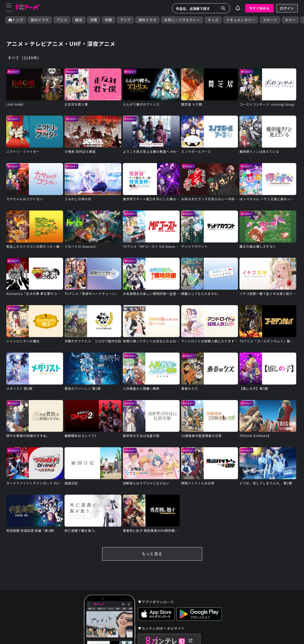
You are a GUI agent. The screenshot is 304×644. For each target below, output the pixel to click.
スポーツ (270, 20)
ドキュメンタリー (241, 20)
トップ (16, 20)
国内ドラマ (40, 20)
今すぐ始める (259, 8)
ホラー (290, 20)
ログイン (287, 8)
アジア (125, 20)
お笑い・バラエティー (182, 20)
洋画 (94, 20)
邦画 (108, 20)
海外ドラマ (147, 20)
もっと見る (152, 555)
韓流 (79, 20)
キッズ (213, 20)
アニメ (62, 20)
